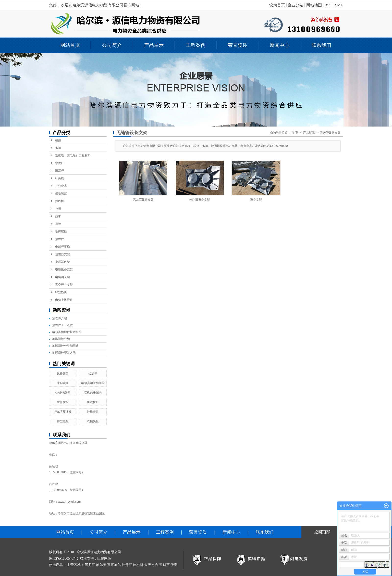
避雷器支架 (62, 254)
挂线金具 (61, 186)
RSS (328, 5)
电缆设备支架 (64, 269)
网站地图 (314, 5)
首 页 (295, 133)
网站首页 (70, 45)
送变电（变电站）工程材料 (73, 155)
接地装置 (61, 193)
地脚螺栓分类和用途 (65, 346)
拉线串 (93, 373)
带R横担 (63, 383)
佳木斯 (138, 565)
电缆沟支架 (62, 277)
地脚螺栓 (61, 231)
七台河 (157, 565)
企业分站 (295, 5)
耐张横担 (63, 402)
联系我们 (321, 45)
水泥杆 (60, 163)
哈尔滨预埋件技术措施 (67, 332)
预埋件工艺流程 (62, 325)
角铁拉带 (93, 402)
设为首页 (277, 5)
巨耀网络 (104, 558)
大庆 (147, 565)
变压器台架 (62, 262)
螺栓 (58, 224)
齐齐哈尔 (114, 565)
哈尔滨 (101, 565)
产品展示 (154, 45)
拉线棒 (60, 201)
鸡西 (166, 565)
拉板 (58, 209)
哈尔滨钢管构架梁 (93, 383)
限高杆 (60, 171)
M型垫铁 (61, 292)
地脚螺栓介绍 (61, 339)
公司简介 (112, 45)
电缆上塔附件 (64, 300)
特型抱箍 (63, 421)
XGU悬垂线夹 (93, 393)
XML (339, 5)
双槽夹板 (93, 421)
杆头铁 (60, 178)
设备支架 (63, 373)
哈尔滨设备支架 (200, 200)
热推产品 (56, 565)
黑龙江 (90, 565)
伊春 (174, 565)
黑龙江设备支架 (143, 200)
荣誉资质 (238, 45)
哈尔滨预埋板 (63, 412)
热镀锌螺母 (63, 393)
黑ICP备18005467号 (64, 558)
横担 (58, 140)
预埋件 (60, 239)
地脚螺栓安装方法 (64, 353)
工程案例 (196, 45)
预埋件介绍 (60, 318)
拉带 (58, 216)
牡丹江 (127, 565)
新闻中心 (280, 45)
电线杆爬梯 (62, 247)
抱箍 (58, 148)
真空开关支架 (64, 285)
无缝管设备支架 (330, 133)
